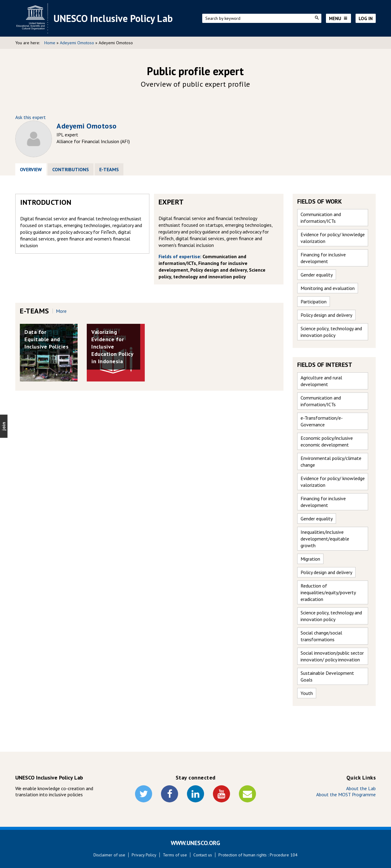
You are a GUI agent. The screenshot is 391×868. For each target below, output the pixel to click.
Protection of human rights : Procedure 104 (258, 855)
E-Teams (109, 169)
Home (50, 43)
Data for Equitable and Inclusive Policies (46, 339)
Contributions (71, 169)
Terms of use (175, 855)
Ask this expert (31, 117)
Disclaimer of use (109, 855)
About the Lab (361, 788)
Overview (33, 169)
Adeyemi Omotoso (77, 43)
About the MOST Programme (346, 794)
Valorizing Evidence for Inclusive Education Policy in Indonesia (112, 347)
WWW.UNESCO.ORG (195, 843)
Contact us (203, 855)
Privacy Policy (144, 855)
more (61, 311)
